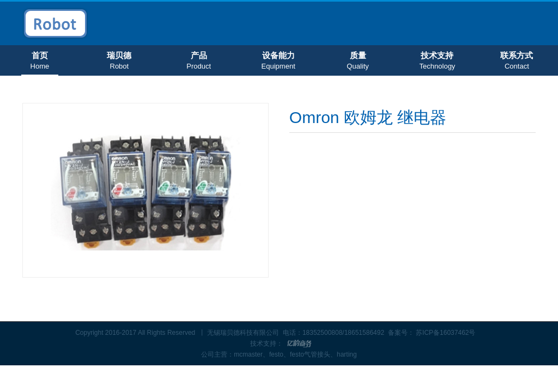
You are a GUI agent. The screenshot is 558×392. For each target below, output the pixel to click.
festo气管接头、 (313, 354)
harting (347, 354)
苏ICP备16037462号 (445, 333)
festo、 (280, 354)
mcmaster (248, 354)
